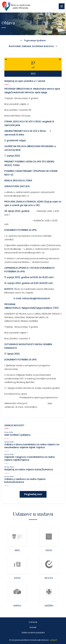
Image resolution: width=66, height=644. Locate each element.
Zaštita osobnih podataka (33, 633)
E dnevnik (33, 622)
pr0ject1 (54, 640)
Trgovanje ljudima (35, 40)
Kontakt (33, 627)
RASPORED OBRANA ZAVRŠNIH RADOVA (33, 46)
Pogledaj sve (33, 494)
